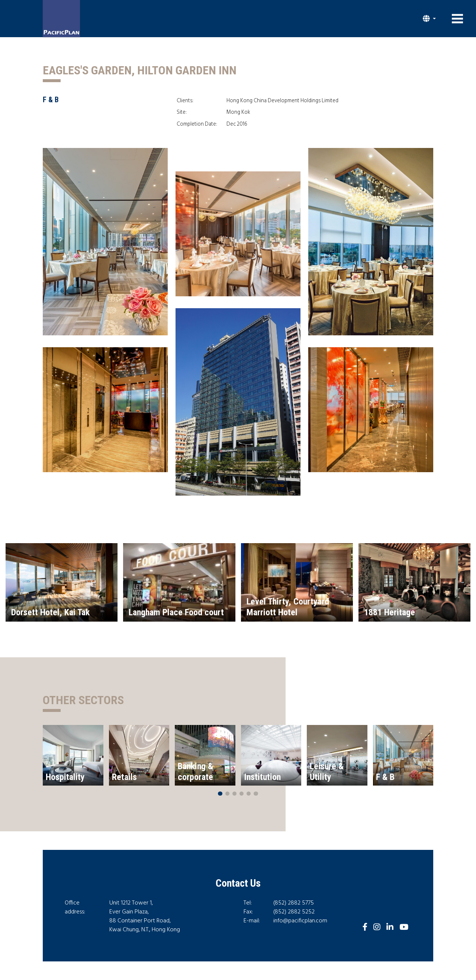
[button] (429, 19)
